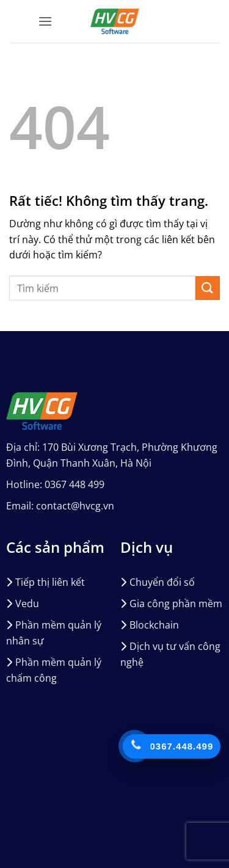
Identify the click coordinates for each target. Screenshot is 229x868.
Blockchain (154, 625)
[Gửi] (208, 288)
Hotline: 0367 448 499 (55, 484)
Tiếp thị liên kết (50, 582)
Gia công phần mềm (176, 604)
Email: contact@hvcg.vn (60, 506)
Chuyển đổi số (162, 582)
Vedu (27, 604)
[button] (45, 21)
